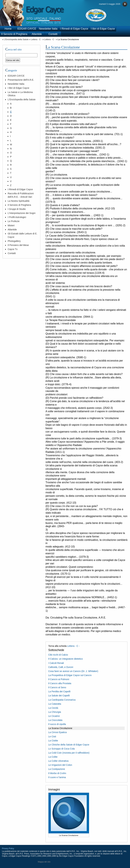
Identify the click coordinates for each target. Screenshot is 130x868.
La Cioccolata (55, 720)
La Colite (53, 757)
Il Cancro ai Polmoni (59, 679)
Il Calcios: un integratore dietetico (66, 659)
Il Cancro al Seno (57, 687)
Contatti (53, 34)
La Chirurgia (55, 712)
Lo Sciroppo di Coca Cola (62, 749)
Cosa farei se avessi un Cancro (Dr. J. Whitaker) (73, 671)
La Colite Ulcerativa (58, 761)
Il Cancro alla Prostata (60, 683)
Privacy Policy (8, 848)
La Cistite (53, 741)
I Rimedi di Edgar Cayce (74, 29)
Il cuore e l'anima (57, 777)
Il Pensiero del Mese (18, 245)
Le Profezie (14, 221)
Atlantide (37, 34)
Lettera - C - (36, 39)
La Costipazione (57, 769)
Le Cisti (52, 736)
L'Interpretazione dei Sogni (21, 213)
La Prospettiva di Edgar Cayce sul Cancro (70, 675)
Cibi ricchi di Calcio (58, 655)
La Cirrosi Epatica (58, 732)
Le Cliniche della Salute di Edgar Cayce (69, 745)
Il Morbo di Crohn (57, 773)
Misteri (11, 225)
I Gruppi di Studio (17, 209)
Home (8, 29)
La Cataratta (55, 704)
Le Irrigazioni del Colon (60, 765)
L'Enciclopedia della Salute (16, 39)
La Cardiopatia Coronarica (62, 700)
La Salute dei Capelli (59, 696)
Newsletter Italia (48, 29)
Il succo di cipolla (57, 724)
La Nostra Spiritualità (18, 201)
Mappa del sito (44, 862)
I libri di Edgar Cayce (103, 29)
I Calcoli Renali (56, 663)
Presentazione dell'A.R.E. (21, 80)
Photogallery (14, 241)
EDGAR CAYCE (27, 29)
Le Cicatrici (54, 716)
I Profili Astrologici (17, 217)
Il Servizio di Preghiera (14, 34)
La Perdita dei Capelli (59, 691)
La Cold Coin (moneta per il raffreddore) (69, 753)
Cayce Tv (13, 249)
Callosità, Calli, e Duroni (61, 667)
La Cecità (53, 708)
